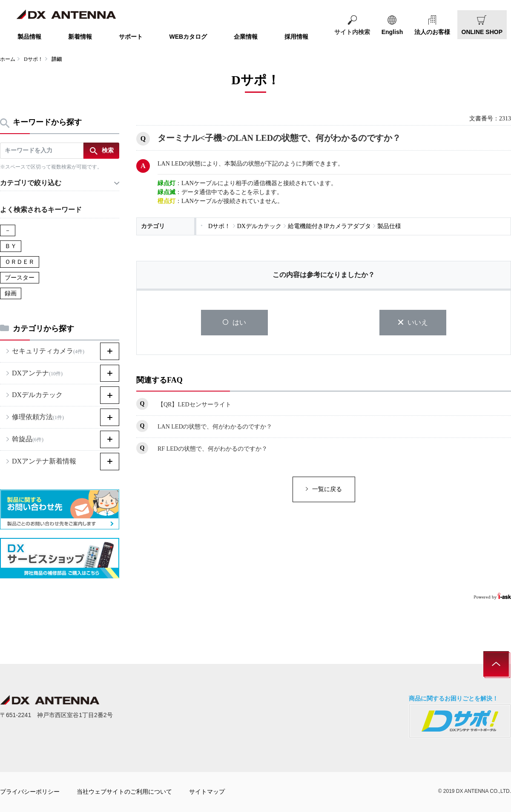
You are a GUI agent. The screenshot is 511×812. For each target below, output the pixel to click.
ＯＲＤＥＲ (20, 262)
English (392, 32)
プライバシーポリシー (30, 792)
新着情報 (80, 37)
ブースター (20, 278)
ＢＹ (11, 246)
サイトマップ (207, 792)
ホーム (8, 59)
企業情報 (246, 37)
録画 (11, 293)
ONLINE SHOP (482, 32)
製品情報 (29, 37)
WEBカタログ (188, 37)
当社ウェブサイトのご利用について (124, 792)
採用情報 (296, 37)
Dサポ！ (33, 59)
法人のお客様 (432, 32)
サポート (131, 37)
